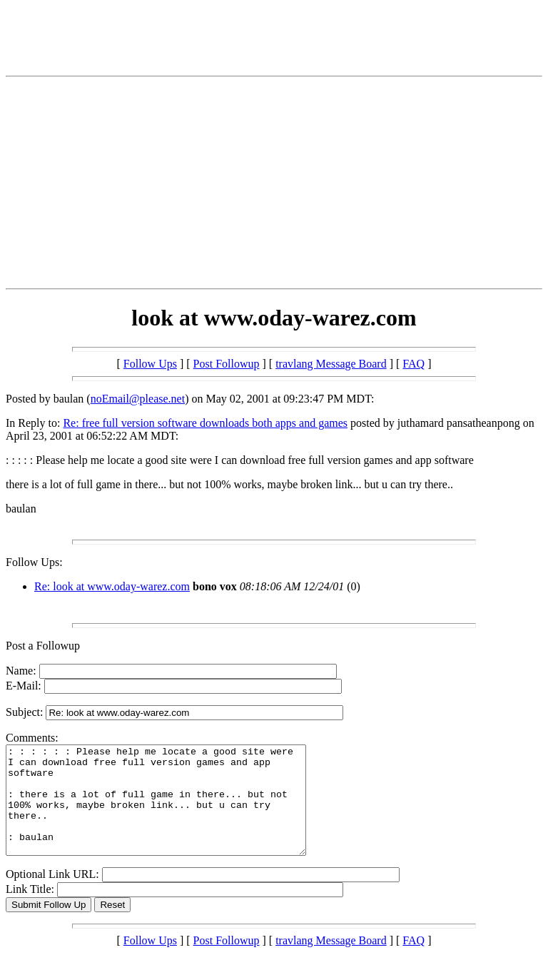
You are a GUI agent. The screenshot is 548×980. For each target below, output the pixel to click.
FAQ (413, 364)
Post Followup (227, 364)
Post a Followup (43, 646)
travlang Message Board (331, 364)
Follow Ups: (34, 562)
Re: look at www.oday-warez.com (112, 586)
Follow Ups (150, 364)
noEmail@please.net (138, 399)
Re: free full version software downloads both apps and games (205, 423)
